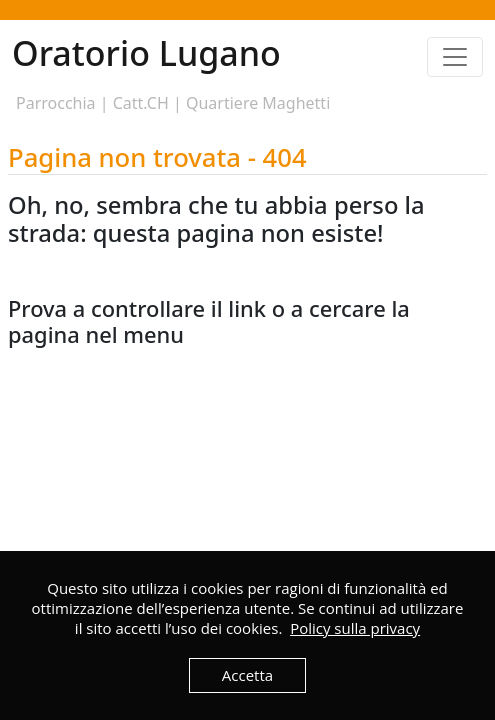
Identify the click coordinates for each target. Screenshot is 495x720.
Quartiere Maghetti (258, 103)
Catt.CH (141, 103)
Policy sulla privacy (355, 628)
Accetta (247, 675)
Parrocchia (56, 103)
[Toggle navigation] (455, 57)
